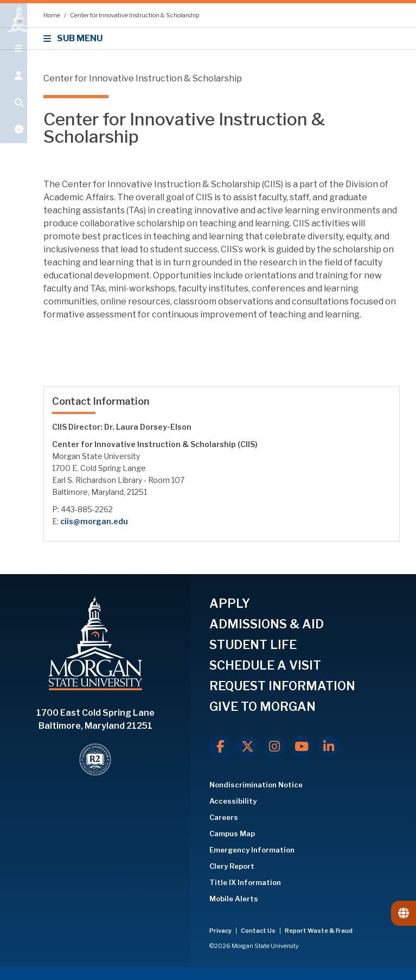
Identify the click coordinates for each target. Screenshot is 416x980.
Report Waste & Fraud (319, 931)
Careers (224, 817)
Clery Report (232, 866)
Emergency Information (252, 850)
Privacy (221, 931)
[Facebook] (220, 747)
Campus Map (232, 833)
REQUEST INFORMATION (282, 686)
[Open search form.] (14, 115)
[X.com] (247, 747)
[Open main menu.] (14, 61)
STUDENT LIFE (253, 645)
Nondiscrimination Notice (256, 785)
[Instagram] (274, 747)
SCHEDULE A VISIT (265, 665)
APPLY (230, 603)
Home (52, 15)
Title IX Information (245, 882)
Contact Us (259, 931)
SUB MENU (75, 38)
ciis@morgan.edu (94, 521)
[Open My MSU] (14, 142)
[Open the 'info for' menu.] (14, 88)
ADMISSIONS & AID (267, 624)
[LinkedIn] (329, 747)
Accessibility (233, 801)
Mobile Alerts (234, 899)
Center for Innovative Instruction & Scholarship (135, 15)
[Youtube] (302, 747)
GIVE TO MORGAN (263, 707)
